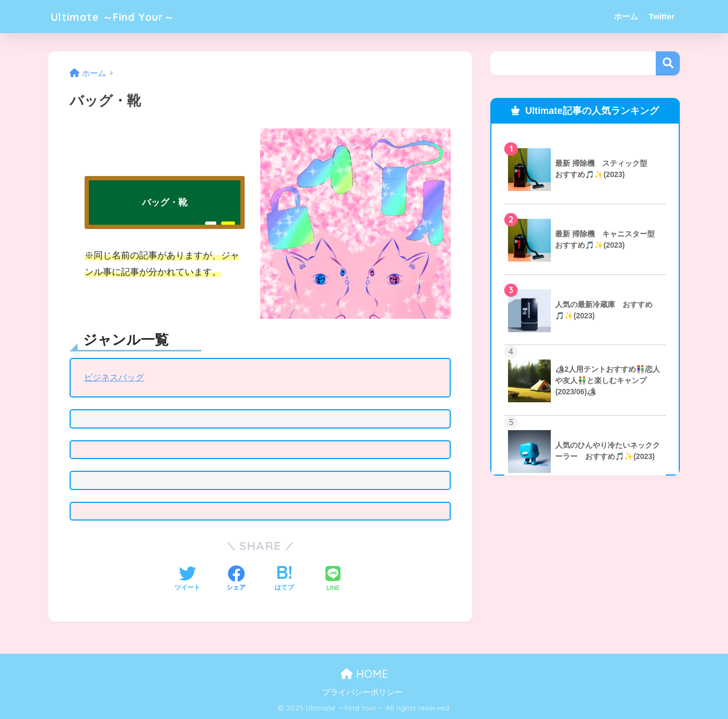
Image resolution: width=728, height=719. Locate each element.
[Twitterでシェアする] (187, 579)
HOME (364, 674)
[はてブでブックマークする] (284, 579)
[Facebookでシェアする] (236, 579)
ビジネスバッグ (116, 377)
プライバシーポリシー (362, 692)
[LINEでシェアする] (333, 580)
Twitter (662, 16)
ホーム (626, 16)
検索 (668, 63)
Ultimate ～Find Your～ (124, 16)
